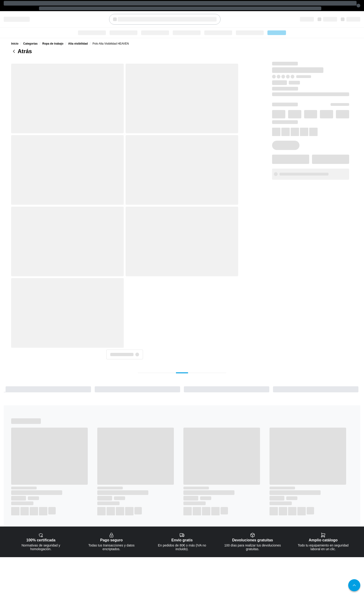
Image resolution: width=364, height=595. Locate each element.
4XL (302, 121)
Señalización (221, 566)
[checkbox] (137, 494)
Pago (266, 525)
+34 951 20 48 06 (22, 544)
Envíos (267, 530)
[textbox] (175, 8)
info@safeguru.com (278, 150)
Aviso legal (318, 525)
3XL (283, 121)
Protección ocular (224, 530)
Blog (238, 22)
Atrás (21, 41)
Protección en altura (226, 556)
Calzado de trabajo (174, 22)
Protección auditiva (225, 545)
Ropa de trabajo (139, 22)
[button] (278, 163)
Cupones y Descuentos (277, 535)
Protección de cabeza (227, 550)
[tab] (140, 218)
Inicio (15, 33)
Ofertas (256, 22)
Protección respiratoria (227, 535)
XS (263, 109)
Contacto (219, 581)
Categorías (110, 22)
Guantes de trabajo (225, 540)
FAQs (266, 520)
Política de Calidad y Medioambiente (334, 540)
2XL (263, 121)
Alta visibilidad (78, 33)
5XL (321, 121)
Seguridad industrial (211, 22)
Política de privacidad (325, 530)
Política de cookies (323, 520)
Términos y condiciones (326, 535)
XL (341, 109)
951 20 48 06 (324, 150)
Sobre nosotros (223, 586)
